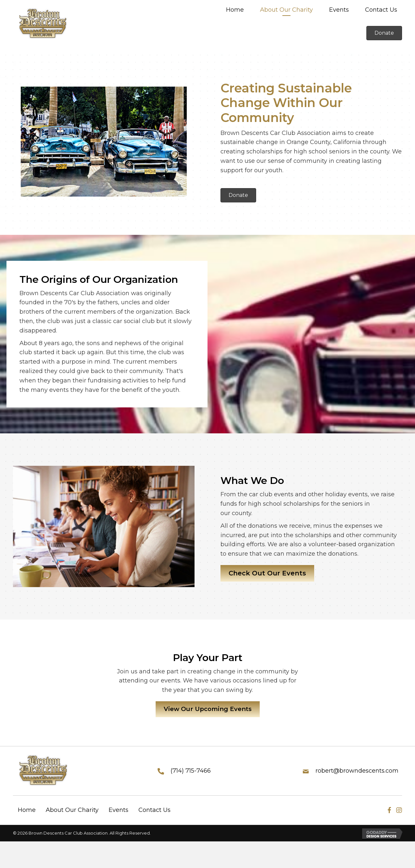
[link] (235, 11)
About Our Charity (72, 811)
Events (119, 811)
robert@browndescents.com (357, 772)
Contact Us (154, 811)
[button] (384, 33)
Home (27, 811)
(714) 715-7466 (191, 772)
